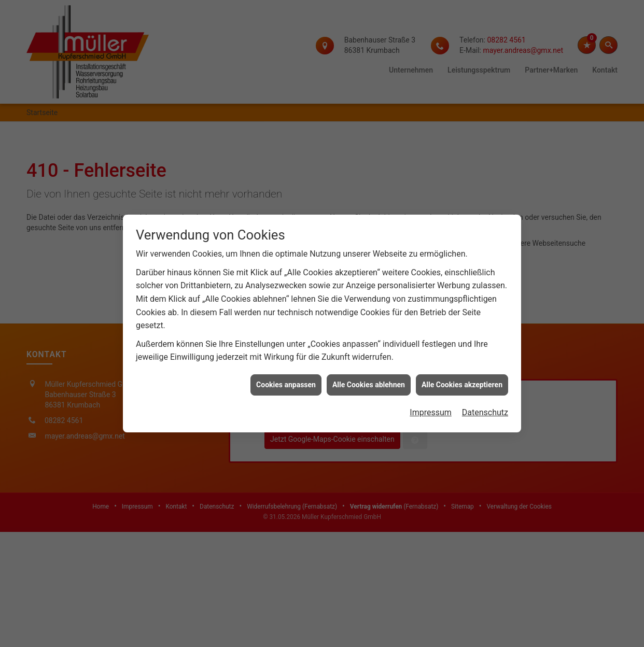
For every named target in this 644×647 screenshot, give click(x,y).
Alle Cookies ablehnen (369, 378)
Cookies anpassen (286, 378)
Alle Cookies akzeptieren (462, 378)
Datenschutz (485, 407)
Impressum (431, 407)
